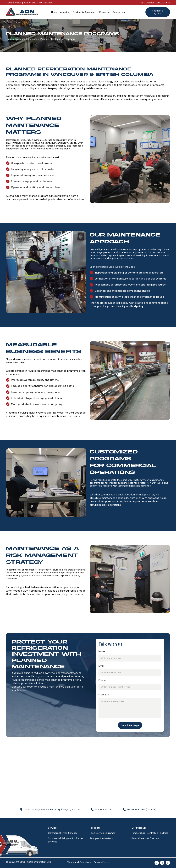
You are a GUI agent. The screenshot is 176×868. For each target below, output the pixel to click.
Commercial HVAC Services (63, 833)
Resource (104, 12)
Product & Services (83, 12)
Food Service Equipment (103, 833)
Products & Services (26, 39)
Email (101, 666)
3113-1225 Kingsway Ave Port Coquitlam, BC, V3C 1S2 (52, 809)
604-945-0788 (104, 809)
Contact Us (119, 12)
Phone (102, 680)
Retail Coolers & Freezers (145, 838)
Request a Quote (158, 12)
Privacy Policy (101, 862)
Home (54, 12)
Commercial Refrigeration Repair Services (66, 840)
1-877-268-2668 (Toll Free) (142, 809)
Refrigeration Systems (102, 838)
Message (104, 695)
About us (65, 12)
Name (102, 651)
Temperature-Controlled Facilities (150, 833)
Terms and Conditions (79, 862)
